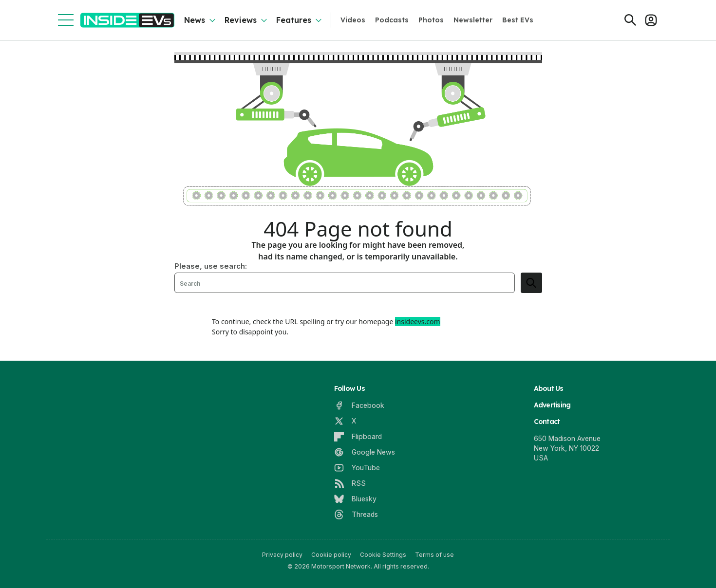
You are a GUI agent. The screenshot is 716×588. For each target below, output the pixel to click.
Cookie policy (331, 555)
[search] (531, 283)
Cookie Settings (383, 555)
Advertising (552, 405)
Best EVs (518, 20)
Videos (353, 20)
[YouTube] (357, 468)
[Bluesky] (355, 499)
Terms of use (434, 555)
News (195, 20)
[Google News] (365, 452)
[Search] (630, 20)
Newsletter (473, 20)
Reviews (241, 20)
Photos (431, 20)
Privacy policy (282, 555)
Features (294, 20)
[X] (345, 421)
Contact (547, 422)
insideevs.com (418, 322)
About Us (549, 388)
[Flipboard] (358, 437)
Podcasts (392, 20)
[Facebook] (359, 405)
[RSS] (350, 483)
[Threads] (356, 514)
